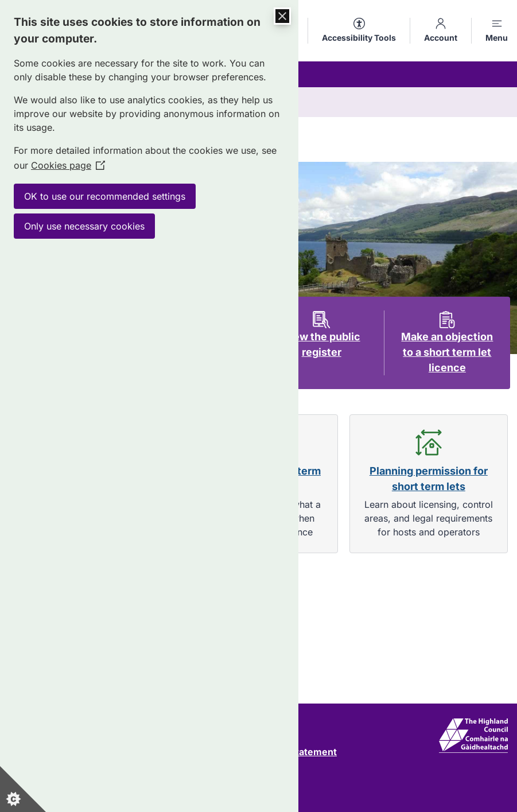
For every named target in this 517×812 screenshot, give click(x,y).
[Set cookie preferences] (23, 789)
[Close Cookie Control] (282, 16)
